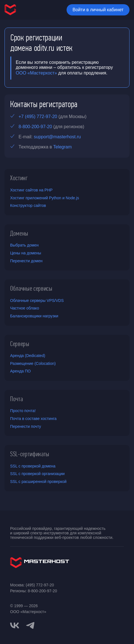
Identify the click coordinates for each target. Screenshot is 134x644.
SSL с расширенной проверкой (38, 482)
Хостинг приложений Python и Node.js (45, 198)
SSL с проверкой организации (37, 474)
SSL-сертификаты (30, 454)
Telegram (62, 147)
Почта (16, 399)
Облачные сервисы (31, 288)
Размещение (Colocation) (33, 363)
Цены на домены (26, 253)
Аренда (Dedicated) (28, 356)
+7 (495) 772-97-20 (38, 117)
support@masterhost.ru (57, 137)
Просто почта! (23, 411)
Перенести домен (26, 261)
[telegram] (30, 625)
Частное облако (25, 308)
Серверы (20, 344)
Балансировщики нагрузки (34, 316)
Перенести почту (26, 426)
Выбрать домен (24, 245)
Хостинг (19, 178)
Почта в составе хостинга (33, 419)
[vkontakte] (15, 625)
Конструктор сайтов (28, 205)
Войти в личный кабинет (98, 10)
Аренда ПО (20, 371)
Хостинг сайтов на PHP (31, 190)
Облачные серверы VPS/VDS (37, 300)
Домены (19, 233)
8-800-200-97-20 (35, 127)
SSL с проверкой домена (33, 466)
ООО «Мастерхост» (36, 73)
